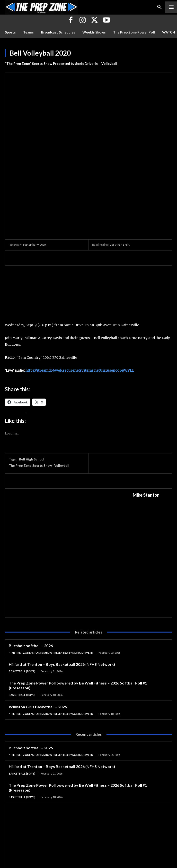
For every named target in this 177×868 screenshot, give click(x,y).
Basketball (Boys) (22, 576)
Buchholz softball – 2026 (31, 551)
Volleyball (109, 64)
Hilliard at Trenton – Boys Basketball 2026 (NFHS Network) (62, 569)
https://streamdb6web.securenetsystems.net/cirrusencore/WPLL (80, 275)
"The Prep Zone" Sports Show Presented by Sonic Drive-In (51, 64)
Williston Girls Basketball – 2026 (38, 612)
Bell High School (32, 364)
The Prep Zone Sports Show (30, 371)
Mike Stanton (146, 400)
